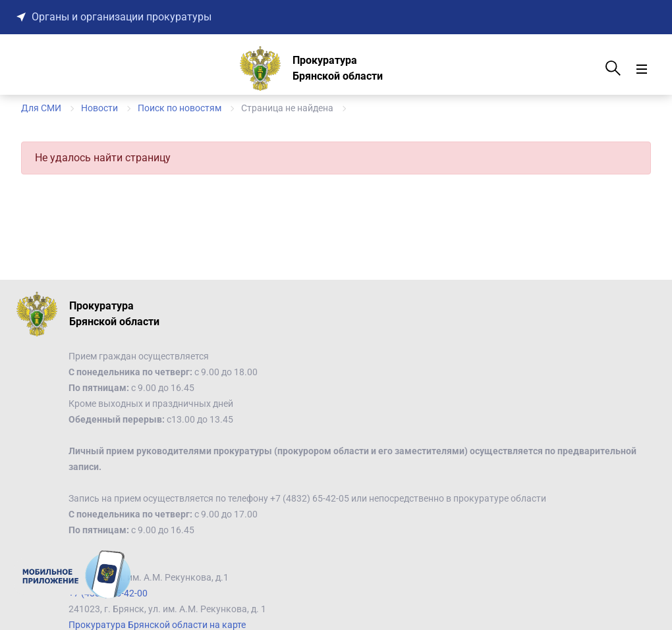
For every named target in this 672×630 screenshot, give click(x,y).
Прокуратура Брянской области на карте (157, 625)
